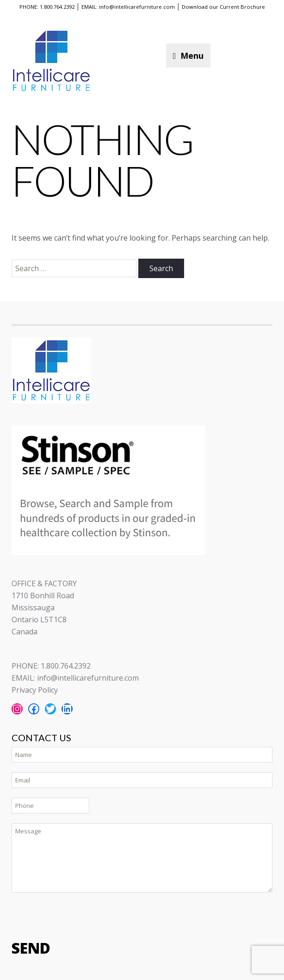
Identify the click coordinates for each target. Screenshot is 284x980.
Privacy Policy (35, 690)
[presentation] (82, 915)
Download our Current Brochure (223, 7)
